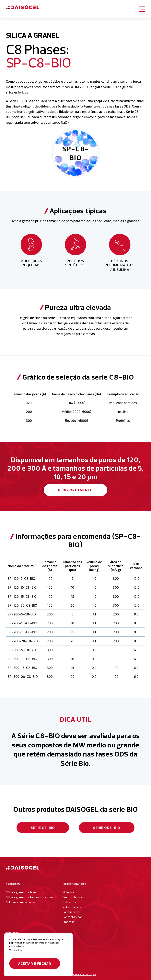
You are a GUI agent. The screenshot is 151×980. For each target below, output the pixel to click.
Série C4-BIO (43, 828)
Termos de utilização (85, 975)
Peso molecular (73, 897)
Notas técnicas (73, 907)
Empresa (68, 922)
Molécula (68, 893)
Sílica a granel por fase (21, 893)
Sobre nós (69, 902)
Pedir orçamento (76, 490)
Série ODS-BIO (107, 828)
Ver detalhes (16, 950)
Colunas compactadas (21, 902)
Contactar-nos (73, 917)
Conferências (71, 912)
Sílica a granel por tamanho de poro (29, 897)
